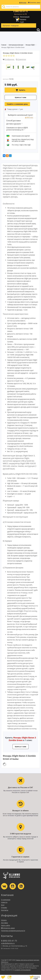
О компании (6, 900)
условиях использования (23, 970)
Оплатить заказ (34, 3)
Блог (3, 905)
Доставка (4, 923)
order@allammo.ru (8, 943)
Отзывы (4, 908)
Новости (4, 902)
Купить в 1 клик (21, 97)
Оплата (4, 920)
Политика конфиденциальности (13, 931)
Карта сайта (6, 925)
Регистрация (25, 17)
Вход (17, 17)
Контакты (5, 910)
